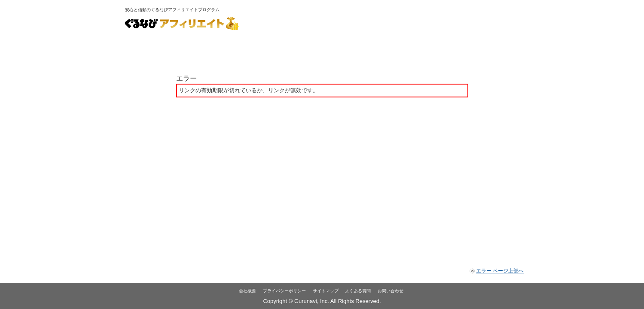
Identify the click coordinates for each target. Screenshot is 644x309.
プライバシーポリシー (284, 291)
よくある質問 (358, 291)
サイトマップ (326, 291)
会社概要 (247, 291)
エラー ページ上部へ (500, 271)
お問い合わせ (391, 291)
